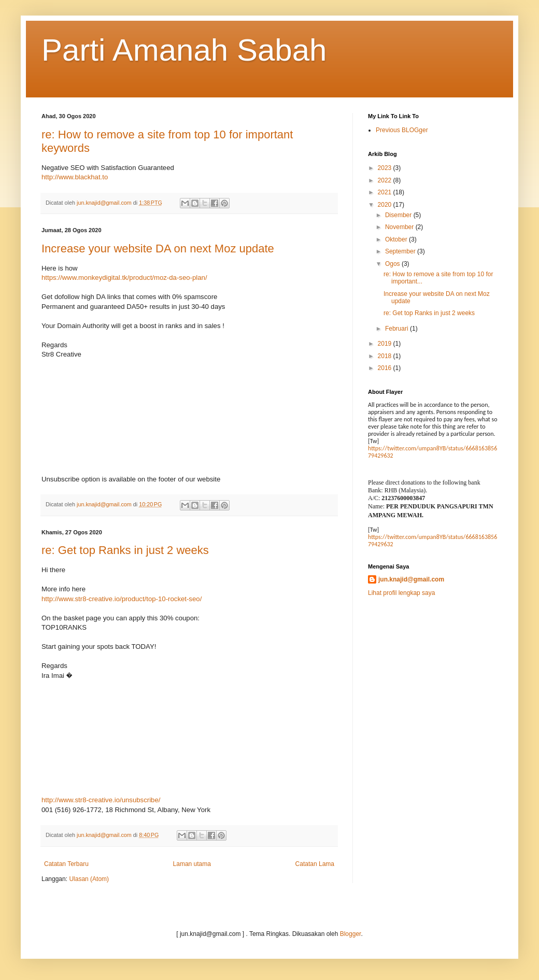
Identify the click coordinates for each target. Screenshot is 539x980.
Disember (399, 215)
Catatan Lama (315, 864)
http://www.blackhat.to (75, 177)
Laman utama (192, 864)
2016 (386, 368)
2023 (386, 168)
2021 (386, 192)
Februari (398, 329)
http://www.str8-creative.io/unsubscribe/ (101, 800)
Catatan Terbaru (66, 864)
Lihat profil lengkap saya (401, 593)
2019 (386, 344)
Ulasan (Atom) (89, 879)
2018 (386, 356)
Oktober (397, 239)
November (400, 227)
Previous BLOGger (402, 130)
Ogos (393, 264)
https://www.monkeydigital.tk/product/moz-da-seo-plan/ (124, 278)
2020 (386, 205)
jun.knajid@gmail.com (411, 579)
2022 (386, 180)
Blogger (351, 934)
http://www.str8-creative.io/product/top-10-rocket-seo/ (122, 599)
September (401, 251)
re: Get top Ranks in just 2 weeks (125, 550)
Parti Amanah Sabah (184, 50)
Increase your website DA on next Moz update (158, 248)
